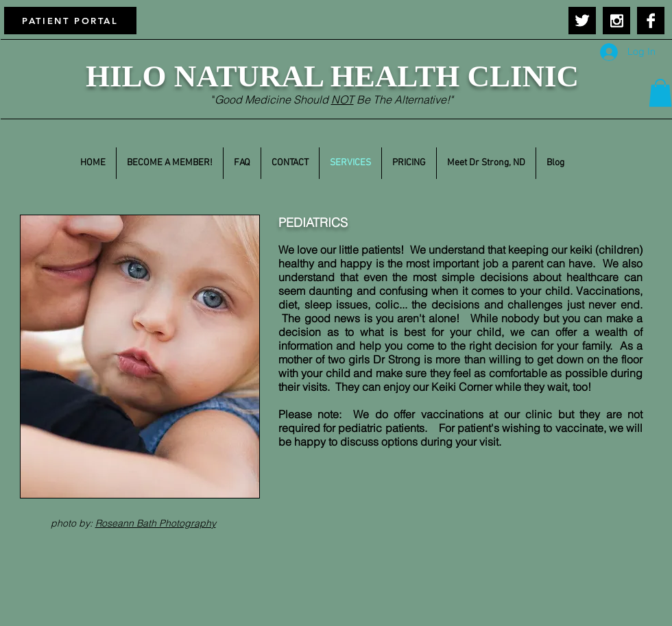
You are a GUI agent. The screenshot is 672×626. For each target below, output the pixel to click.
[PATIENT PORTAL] (70, 21)
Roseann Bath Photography (156, 523)
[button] (660, 93)
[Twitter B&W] (582, 21)
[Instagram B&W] (616, 21)
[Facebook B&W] (651, 21)
